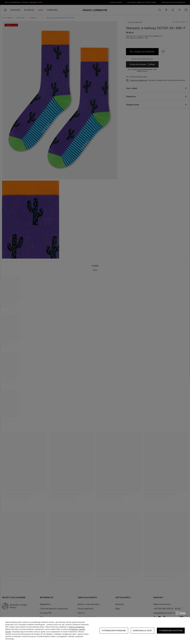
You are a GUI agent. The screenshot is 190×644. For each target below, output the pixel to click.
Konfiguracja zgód (142, 631)
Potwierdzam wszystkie (171, 631)
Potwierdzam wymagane (114, 631)
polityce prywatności (77, 627)
